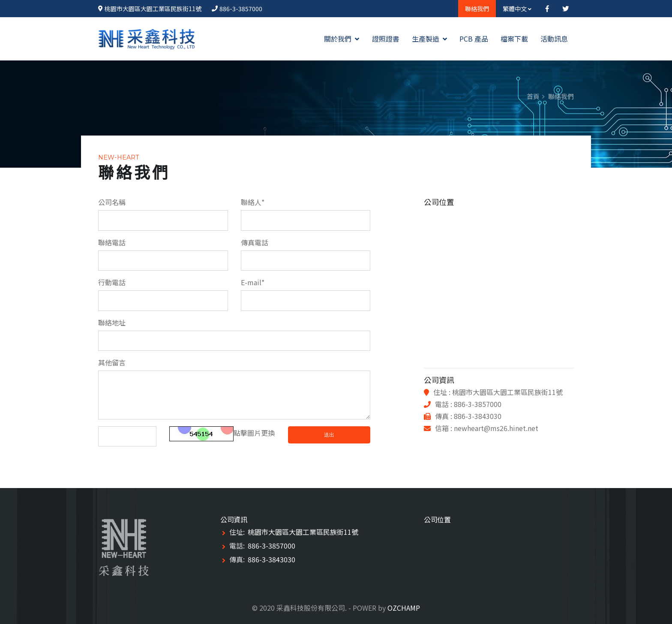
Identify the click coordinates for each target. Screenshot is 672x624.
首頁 (533, 96)
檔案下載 (514, 39)
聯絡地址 (112, 323)
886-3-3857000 (241, 9)
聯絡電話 (112, 242)
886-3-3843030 (271, 559)
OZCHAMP (404, 608)
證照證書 (386, 39)
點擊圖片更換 (222, 433)
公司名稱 (112, 202)
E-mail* (253, 282)
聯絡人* (253, 202)
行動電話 (112, 282)
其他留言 (112, 362)
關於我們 (342, 39)
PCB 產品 (474, 39)
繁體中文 (517, 9)
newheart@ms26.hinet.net (496, 428)
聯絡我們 (477, 9)
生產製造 (429, 39)
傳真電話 (255, 242)
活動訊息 (554, 39)
